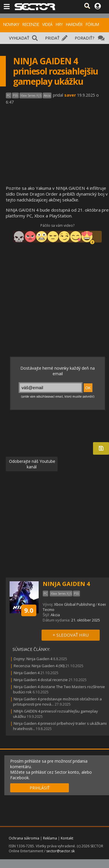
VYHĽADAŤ (19, 38)
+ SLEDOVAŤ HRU (71, 635)
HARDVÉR (74, 24)
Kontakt (67, 838)
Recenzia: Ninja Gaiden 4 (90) (39, 666)
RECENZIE (31, 24)
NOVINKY (11, 24)
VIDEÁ (47, 24)
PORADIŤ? (84, 38)
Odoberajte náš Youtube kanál (32, 464)
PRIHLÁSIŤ (40, 788)
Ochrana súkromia (24, 838)
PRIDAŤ (52, 38)
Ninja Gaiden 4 (27, 673)
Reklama (50, 838)
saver (70, 95)
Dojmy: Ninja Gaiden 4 (33, 659)
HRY (59, 24)
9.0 (29, 610)
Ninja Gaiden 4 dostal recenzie (41, 680)
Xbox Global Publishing (74, 604)
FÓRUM (92, 24)
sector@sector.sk (60, 851)
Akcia (55, 615)
